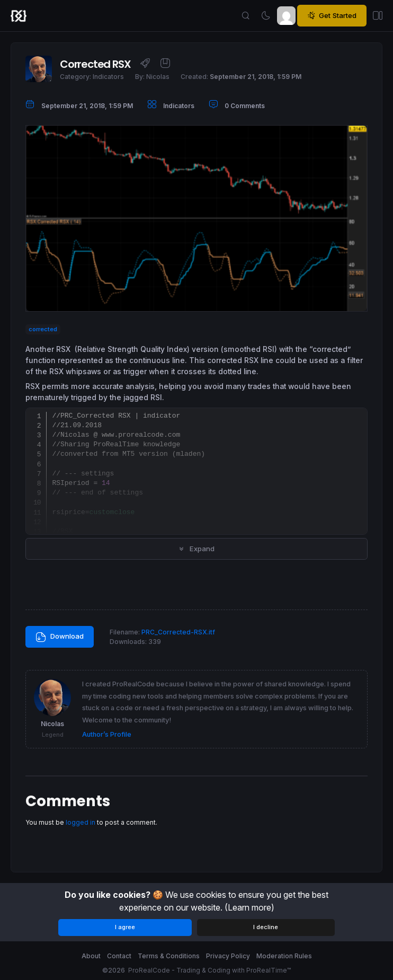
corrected (43, 329)
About (91, 956)
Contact (119, 956)
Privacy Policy (228, 956)
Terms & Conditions (169, 956)
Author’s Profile (107, 734)
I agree (125, 927)
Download (60, 637)
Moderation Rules (284, 956)
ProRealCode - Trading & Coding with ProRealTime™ (209, 970)
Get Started (332, 16)
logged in (81, 822)
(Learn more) (249, 907)
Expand (196, 549)
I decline (266, 927)
